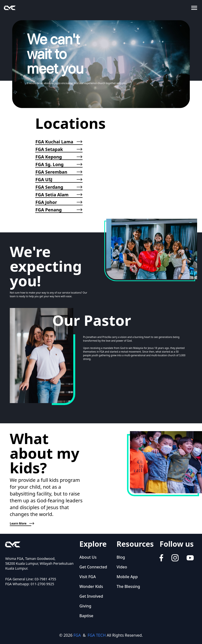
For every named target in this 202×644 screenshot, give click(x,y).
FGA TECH (97, 635)
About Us (88, 557)
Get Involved (91, 596)
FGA (77, 635)
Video (122, 567)
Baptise (86, 616)
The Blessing (128, 586)
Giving (85, 606)
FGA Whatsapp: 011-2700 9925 (30, 584)
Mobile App (127, 577)
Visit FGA (88, 577)
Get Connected (93, 567)
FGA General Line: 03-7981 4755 (31, 579)
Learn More (21, 524)
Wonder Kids (91, 586)
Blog (121, 557)
